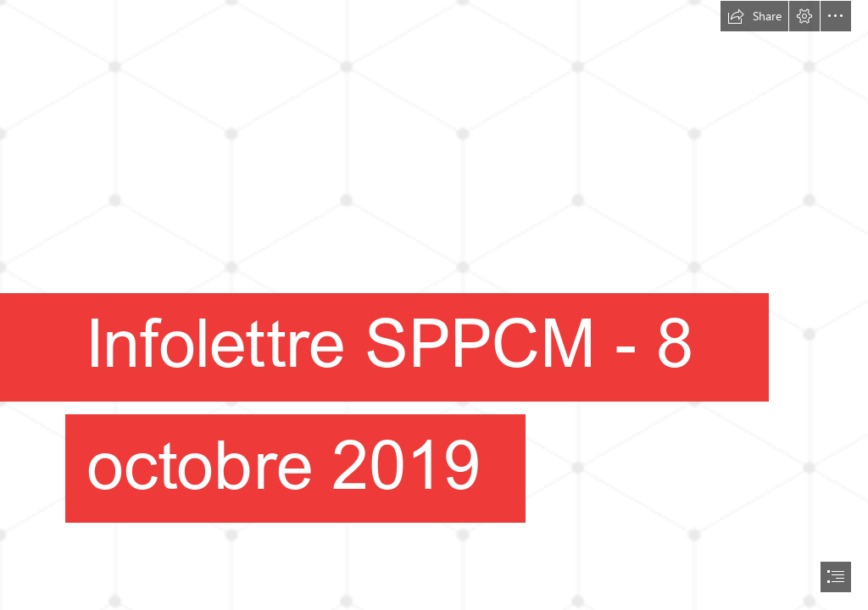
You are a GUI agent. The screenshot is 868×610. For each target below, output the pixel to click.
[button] (754, 16)
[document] (434, 305)
